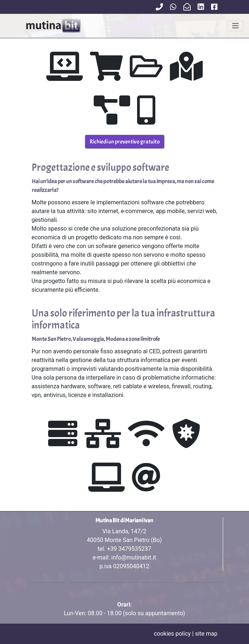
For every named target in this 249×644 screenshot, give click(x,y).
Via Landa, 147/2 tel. (124, 540)
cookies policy (172, 634)
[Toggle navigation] (236, 26)
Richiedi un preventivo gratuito (125, 142)
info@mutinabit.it (134, 557)
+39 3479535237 (129, 549)
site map (206, 634)
